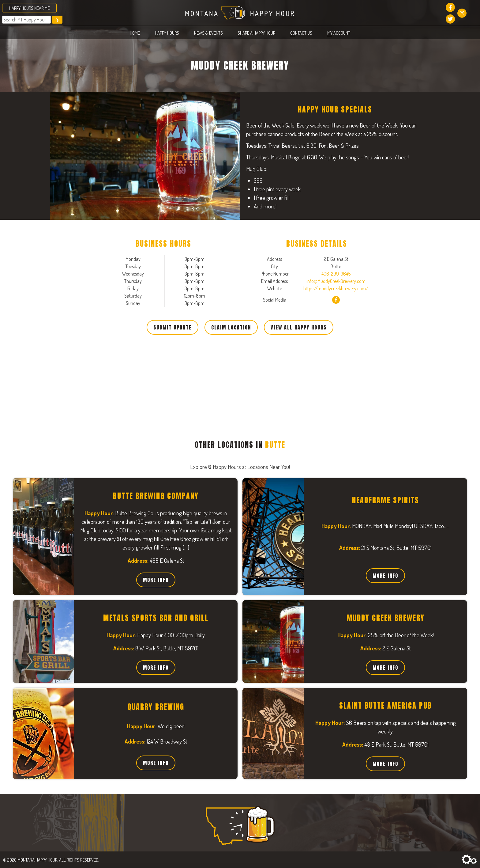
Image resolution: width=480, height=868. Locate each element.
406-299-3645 (336, 274)
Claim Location (231, 327)
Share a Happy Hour (256, 33)
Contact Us (301, 33)
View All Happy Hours (299, 327)
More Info (156, 580)
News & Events (208, 33)
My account (339, 33)
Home (135, 33)
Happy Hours (167, 33)
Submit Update (172, 327)
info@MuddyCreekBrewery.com (336, 281)
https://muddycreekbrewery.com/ (336, 288)
